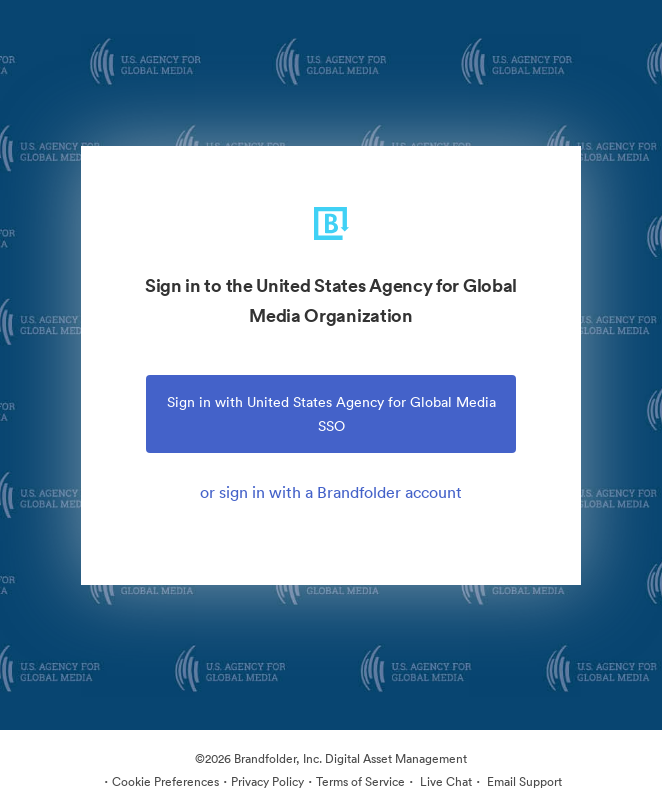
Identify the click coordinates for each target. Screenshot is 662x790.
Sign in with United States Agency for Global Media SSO (331, 414)
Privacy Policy (267, 781)
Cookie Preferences (165, 781)
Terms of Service (360, 781)
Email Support (523, 781)
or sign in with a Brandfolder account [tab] (331, 492)
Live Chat (444, 781)
